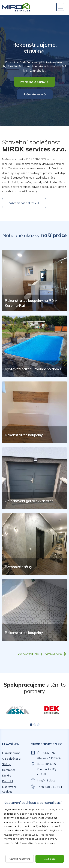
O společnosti (11, 759)
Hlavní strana (11, 753)
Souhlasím (50, 859)
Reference (9, 770)
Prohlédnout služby (34, 82)
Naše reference (35, 94)
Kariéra (7, 775)
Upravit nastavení (20, 859)
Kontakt (8, 781)
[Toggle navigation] (60, 7)
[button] (31, 725)
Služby (6, 764)
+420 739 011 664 (49, 787)
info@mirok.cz (46, 780)
